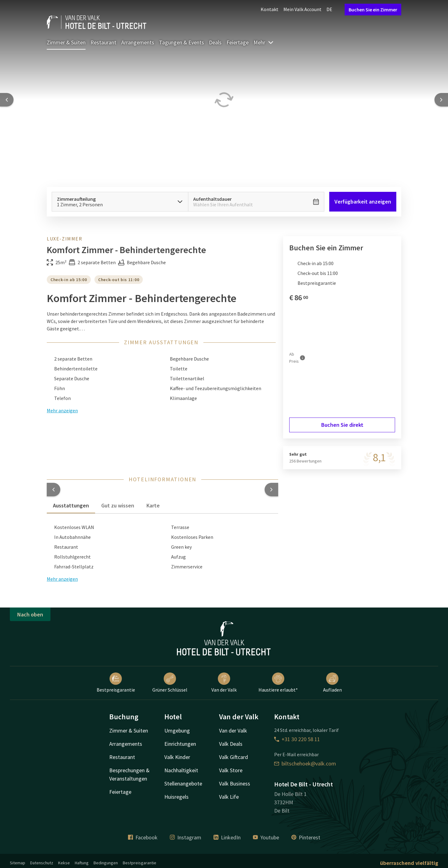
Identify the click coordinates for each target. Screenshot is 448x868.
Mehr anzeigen (62, 410)
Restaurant (103, 42)
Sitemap (18, 863)
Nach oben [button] (30, 614)
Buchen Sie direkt (342, 425)
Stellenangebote (183, 783)
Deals (215, 42)
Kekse (64, 863)
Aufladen (332, 683)
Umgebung (177, 731)
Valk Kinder (177, 757)
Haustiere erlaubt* (278, 683)
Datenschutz (42, 863)
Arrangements (138, 42)
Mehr (264, 42)
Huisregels (176, 797)
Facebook (143, 837)
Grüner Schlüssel (170, 683)
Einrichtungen (180, 744)
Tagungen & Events (182, 42)
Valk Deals (231, 744)
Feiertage (238, 42)
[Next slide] (441, 100)
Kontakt (270, 9)
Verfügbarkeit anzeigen (363, 202)
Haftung (82, 863)
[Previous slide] (7, 100)
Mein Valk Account (302, 9)
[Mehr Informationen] (302, 358)
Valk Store (231, 770)
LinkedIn (227, 837)
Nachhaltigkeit (181, 770)
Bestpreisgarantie (116, 683)
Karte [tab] (153, 505)
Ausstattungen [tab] (71, 505)
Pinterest (306, 837)
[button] (54, 490)
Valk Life (229, 797)
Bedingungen (106, 863)
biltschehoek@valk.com (305, 763)
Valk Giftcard (234, 757)
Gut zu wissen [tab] (118, 505)
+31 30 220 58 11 (297, 739)
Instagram (186, 837)
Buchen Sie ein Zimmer (373, 10)
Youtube (266, 837)
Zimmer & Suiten (66, 42)
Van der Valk (224, 683)
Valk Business (235, 783)
